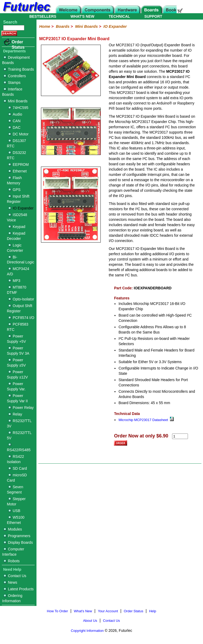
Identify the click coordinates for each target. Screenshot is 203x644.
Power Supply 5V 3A (18, 351)
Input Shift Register (18, 199)
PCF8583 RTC (18, 327)
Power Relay (21, 408)
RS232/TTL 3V (19, 423)
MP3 (14, 281)
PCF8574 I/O (21, 318)
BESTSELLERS (43, 16)
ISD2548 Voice (17, 217)
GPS (15, 190)
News (10, 582)
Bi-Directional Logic (21, 260)
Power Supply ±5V (16, 363)
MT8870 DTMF (17, 290)
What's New (83, 611)
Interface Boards (12, 92)
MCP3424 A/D (18, 271)
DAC (15, 127)
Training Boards (19, 69)
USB (14, 511)
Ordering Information (12, 598)
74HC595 (18, 108)
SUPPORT (153, 16)
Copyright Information (87, 631)
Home (45, 26)
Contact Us (15, 576)
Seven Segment (15, 490)
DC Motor (19, 134)
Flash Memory (14, 180)
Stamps (12, 83)
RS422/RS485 (19, 448)
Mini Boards (16, 101)
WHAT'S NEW (82, 16)
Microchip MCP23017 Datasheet (146, 420)
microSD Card (17, 478)
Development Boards (16, 60)
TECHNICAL (119, 16)
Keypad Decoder (16, 236)
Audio (15, 114)
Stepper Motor (16, 501)
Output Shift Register (20, 308)
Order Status (18, 45)
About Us (90, 621)
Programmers (17, 536)
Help (153, 611)
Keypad (17, 227)
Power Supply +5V (16, 339)
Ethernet (18, 171)
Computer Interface (13, 552)
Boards (63, 26)
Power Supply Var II (17, 398)
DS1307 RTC (17, 143)
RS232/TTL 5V (19, 435)
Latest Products (19, 589)
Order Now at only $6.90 (141, 436)
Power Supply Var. (16, 386)
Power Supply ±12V (17, 374)
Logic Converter (15, 248)
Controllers (15, 76)
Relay (15, 414)
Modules (13, 529)
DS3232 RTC (17, 155)
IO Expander (21, 208)
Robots (12, 561)
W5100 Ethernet (16, 520)
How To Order (57, 611)
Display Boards (18, 542)
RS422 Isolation (15, 459)
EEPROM (19, 165)
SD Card (18, 468)
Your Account (108, 611)
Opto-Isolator (21, 299)
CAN (15, 121)
